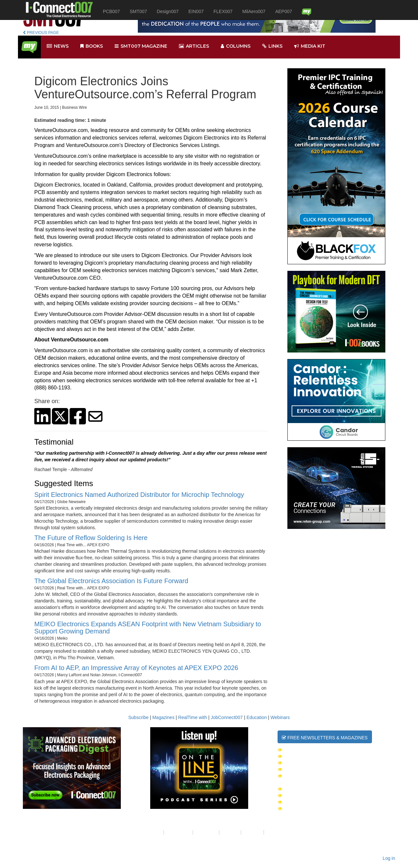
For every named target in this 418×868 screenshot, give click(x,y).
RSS (270, 832)
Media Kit (252, 832)
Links (272, 46)
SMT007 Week (297, 756)
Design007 (168, 11)
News (58, 46)
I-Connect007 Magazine (310, 789)
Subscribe (138, 717)
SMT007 (138, 11)
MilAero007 (254, 11)
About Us (153, 832)
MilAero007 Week (302, 769)
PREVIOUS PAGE (41, 33)
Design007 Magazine (306, 809)
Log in (389, 858)
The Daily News (300, 750)
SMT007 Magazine (302, 795)
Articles (194, 46)
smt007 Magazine (141, 46)
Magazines (163, 717)
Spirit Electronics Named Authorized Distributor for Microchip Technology (139, 495)
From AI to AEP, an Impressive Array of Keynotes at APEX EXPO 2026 (136, 668)
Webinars (280, 717)
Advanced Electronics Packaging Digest (333, 776)
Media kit (310, 46)
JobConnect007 (227, 717)
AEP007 (284, 11)
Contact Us (206, 832)
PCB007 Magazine (302, 802)
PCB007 (111, 11)
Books (92, 46)
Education (257, 717)
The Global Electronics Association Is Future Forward (111, 581)
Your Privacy (178, 832)
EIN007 (196, 11)
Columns (236, 46)
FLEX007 (223, 11)
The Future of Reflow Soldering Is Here (91, 538)
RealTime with (193, 717)
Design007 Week (301, 763)
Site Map (230, 832)
